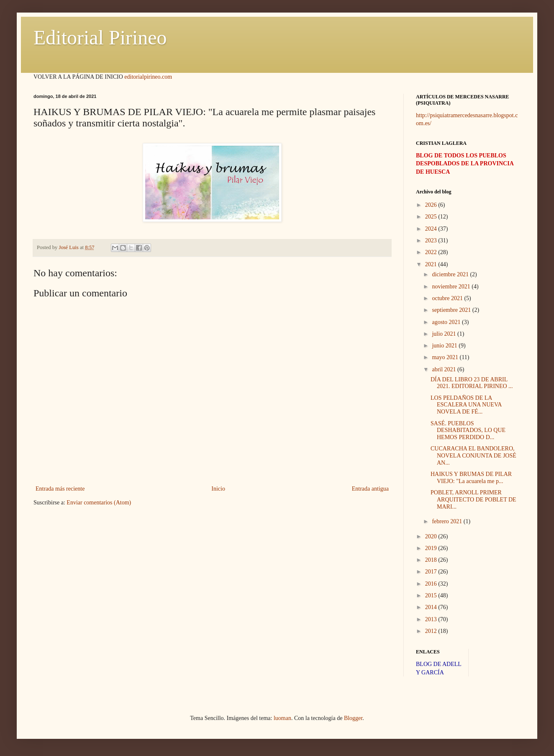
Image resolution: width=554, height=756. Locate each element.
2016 (432, 584)
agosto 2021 (447, 322)
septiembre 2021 (452, 310)
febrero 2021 (448, 521)
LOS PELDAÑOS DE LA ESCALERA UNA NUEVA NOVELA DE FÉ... (466, 405)
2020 (432, 536)
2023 (432, 240)
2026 (432, 205)
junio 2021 (445, 346)
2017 (432, 572)
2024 (432, 229)
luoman (282, 718)
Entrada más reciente (60, 489)
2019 (432, 548)
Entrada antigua (370, 489)
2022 (432, 252)
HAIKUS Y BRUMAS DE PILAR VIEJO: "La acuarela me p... (471, 478)
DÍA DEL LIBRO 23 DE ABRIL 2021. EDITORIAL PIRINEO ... (472, 383)
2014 (432, 607)
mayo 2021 (446, 357)
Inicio (218, 489)
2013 (432, 619)
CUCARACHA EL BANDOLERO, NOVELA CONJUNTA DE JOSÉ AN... (473, 456)
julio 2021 (445, 334)
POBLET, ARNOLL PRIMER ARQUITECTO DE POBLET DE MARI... (473, 500)
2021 (432, 264)
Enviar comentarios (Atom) (99, 503)
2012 (432, 631)
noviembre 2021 (452, 287)
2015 (432, 595)
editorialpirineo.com (148, 77)
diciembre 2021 (451, 274)
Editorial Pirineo (100, 37)
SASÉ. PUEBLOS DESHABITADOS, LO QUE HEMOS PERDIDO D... (468, 431)
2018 (432, 560)
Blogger (353, 718)
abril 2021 (445, 369)
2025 (432, 217)
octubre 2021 (448, 298)
